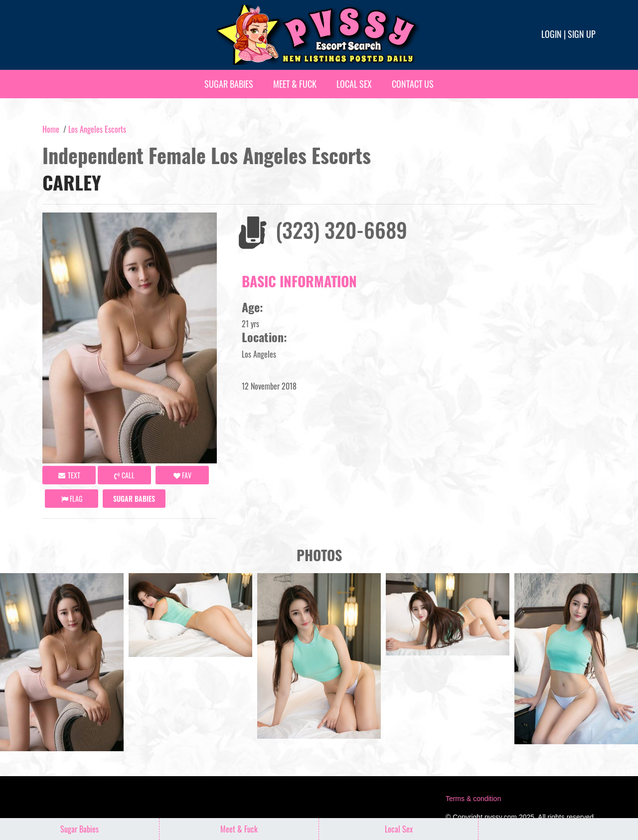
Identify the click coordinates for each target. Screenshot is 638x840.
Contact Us (413, 84)
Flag (72, 499)
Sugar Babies (229, 84)
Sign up (582, 34)
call (124, 475)
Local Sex (354, 84)
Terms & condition (473, 799)
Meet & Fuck (295, 84)
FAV (182, 475)
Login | (554, 34)
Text (69, 475)
